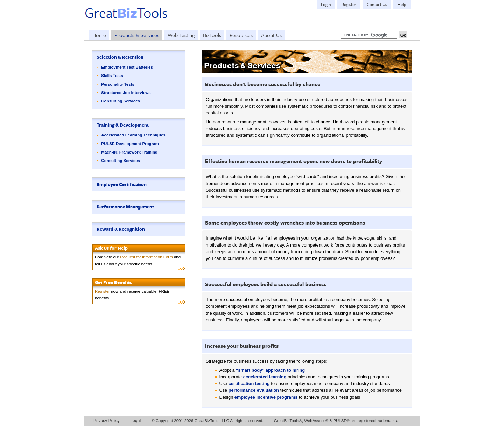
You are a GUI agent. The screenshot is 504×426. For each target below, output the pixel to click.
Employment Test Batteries (127, 67)
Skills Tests (112, 76)
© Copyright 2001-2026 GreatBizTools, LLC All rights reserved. (208, 421)
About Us (271, 35)
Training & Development (123, 125)
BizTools (212, 35)
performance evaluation (254, 390)
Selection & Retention (120, 57)
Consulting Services (121, 101)
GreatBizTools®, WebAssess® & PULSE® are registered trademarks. (336, 421)
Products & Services (137, 35)
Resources (241, 35)
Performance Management (125, 207)
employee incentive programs (266, 397)
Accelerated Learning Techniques (133, 135)
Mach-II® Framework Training (129, 152)
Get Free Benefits (113, 282)
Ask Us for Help (111, 248)
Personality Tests (118, 84)
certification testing (249, 384)
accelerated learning (265, 377)
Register (102, 291)
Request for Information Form (146, 257)
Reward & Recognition (121, 229)
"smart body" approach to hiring (270, 370)
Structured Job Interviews (126, 93)
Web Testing (181, 35)
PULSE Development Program (130, 144)
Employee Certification (122, 184)
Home (99, 35)
